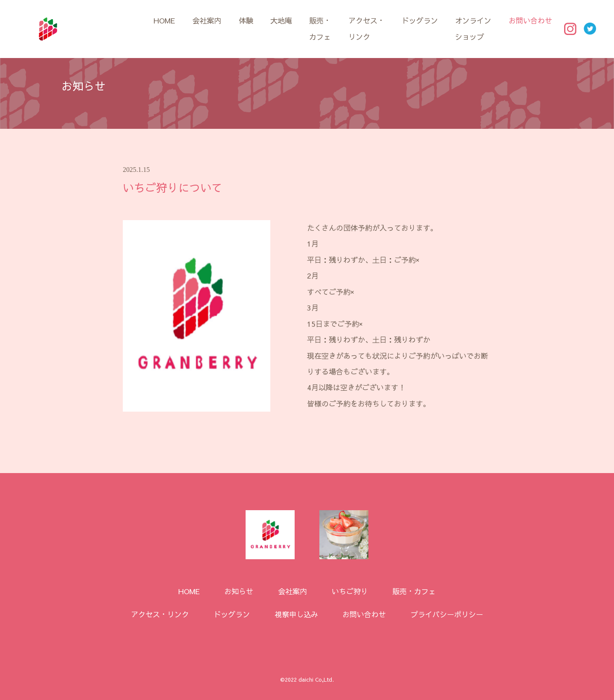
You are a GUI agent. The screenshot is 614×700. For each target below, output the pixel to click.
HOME (164, 20)
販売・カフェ (320, 28)
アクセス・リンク (366, 28)
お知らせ (239, 591)
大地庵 (281, 20)
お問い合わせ (530, 20)
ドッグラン (420, 20)
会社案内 (207, 20)
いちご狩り (350, 591)
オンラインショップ (473, 28)
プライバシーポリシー (447, 614)
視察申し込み (296, 614)
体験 (246, 20)
